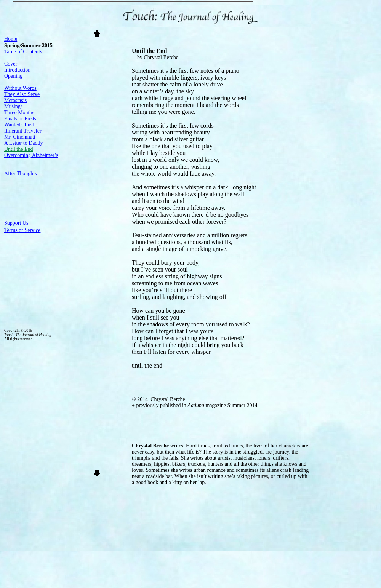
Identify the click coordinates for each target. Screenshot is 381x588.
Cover (11, 64)
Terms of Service (22, 230)
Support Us (16, 223)
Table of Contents (23, 52)
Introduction (17, 70)
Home (11, 39)
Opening (13, 76)
